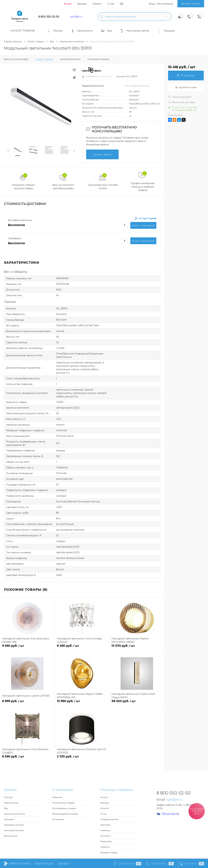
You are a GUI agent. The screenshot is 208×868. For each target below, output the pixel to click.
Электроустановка (14, 830)
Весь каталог (11, 836)
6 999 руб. (27, 703)
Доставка (105, 825)
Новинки (57, 797)
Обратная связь (17, 864)
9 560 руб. (27, 648)
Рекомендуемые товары (65, 814)
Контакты (106, 836)
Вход (152, 4)
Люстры (8, 797)
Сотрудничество (109, 819)
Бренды (82, 4)
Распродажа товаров (197, 811)
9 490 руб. (82, 648)
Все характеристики (137, 86)
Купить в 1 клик (186, 87)
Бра (6, 808)
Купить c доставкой (143, 226)
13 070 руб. (137, 648)
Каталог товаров (22, 31)
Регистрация (165, 4)
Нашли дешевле (180, 97)
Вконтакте (168, 814)
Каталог (97, 4)
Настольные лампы (14, 814)
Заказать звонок (191, 4)
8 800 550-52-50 (49, 17)
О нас (111, 4)
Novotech (134, 95)
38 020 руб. (137, 703)
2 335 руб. (82, 758)
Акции (68, 4)
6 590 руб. (27, 758)
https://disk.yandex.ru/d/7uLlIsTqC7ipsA (149, 104)
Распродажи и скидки (64, 808)
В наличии (58, 819)
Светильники (11, 803)
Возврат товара (109, 852)
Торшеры (9, 819)
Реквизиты (106, 841)
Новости (105, 847)
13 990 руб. (82, 703)
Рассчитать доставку (182, 102)
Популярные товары (63, 803)
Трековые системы (14, 825)
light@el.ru (76, 17)
